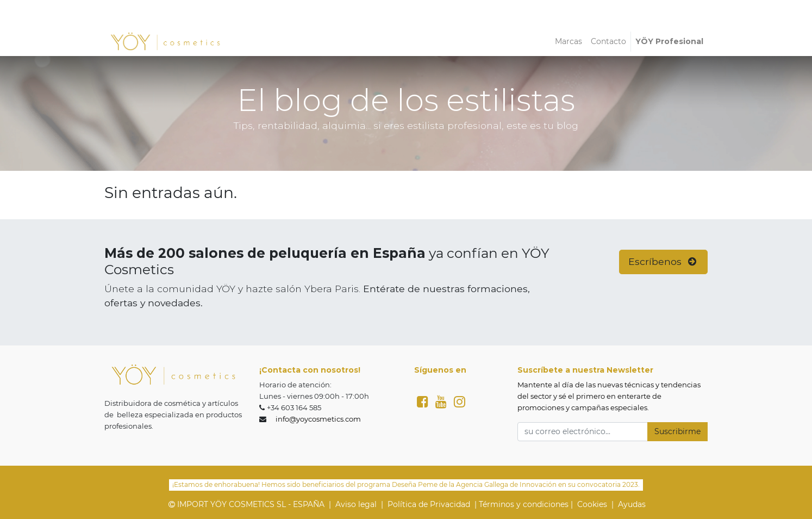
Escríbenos (664, 261)
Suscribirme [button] (677, 431)
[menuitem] (569, 42)
